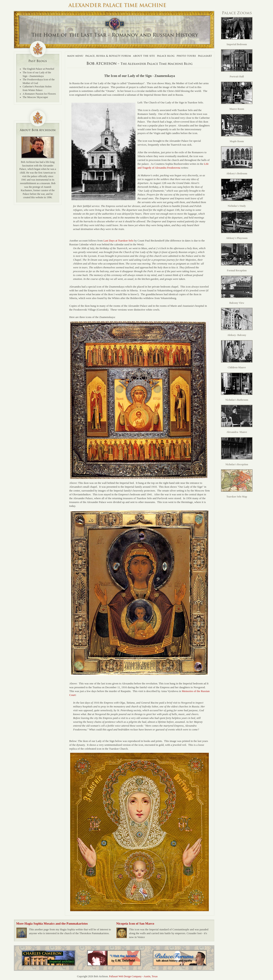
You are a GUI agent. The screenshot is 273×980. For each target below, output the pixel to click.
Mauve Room (237, 96)
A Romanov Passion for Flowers (39, 94)
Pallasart (205, 56)
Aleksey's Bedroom (237, 161)
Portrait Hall (237, 64)
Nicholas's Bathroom (237, 387)
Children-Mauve (237, 355)
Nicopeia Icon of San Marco (135, 924)
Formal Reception (237, 258)
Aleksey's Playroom (237, 225)
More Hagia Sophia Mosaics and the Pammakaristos (52, 924)
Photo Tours (186, 56)
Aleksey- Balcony (237, 322)
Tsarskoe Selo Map (237, 484)
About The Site (144, 56)
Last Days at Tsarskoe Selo (118, 241)
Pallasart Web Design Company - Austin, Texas (133, 976)
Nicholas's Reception (237, 452)
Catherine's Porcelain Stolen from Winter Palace (37, 88)
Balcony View (237, 290)
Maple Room (237, 128)
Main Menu (75, 56)
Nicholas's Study (237, 193)
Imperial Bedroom (237, 31)
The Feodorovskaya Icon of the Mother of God (39, 81)
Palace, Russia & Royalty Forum (108, 56)
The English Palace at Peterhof (38, 69)
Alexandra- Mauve (237, 419)
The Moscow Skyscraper (35, 97)
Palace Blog (166, 56)
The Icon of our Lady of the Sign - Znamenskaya (37, 74)
